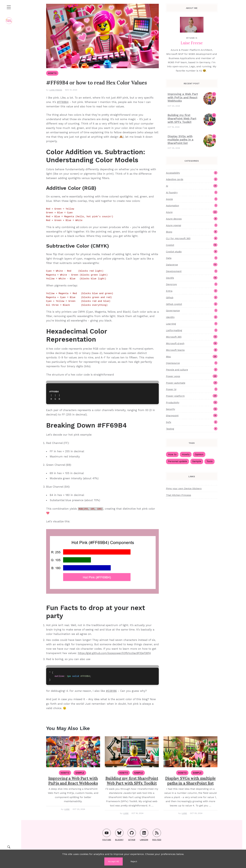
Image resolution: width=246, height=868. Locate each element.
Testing (192, 429)
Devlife (192, 278)
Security (192, 409)
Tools (210, 461)
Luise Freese (56, 90)
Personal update (178, 461)
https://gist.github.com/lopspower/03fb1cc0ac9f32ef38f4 (114, 653)
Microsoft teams (192, 350)
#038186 (111, 691)
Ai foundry (192, 192)
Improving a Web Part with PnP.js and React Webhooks (183, 97)
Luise (67, 809)
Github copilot (192, 304)
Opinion (199, 454)
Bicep (192, 232)
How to (172, 454)
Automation (192, 205)
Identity (192, 317)
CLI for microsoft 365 (192, 238)
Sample (197, 461)
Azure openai (192, 225)
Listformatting (192, 330)
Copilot (192, 245)
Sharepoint (192, 415)
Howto (186, 454)
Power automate (192, 383)
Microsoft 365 (192, 337)
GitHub (132, 835)
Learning (192, 324)
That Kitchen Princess (179, 495)
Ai (192, 186)
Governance (192, 310)
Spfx (192, 422)
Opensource (192, 363)
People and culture (192, 370)
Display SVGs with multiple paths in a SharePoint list (180, 140)
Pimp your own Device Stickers (184, 489)
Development (192, 271)
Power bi (192, 389)
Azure (192, 212)
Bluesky (119, 835)
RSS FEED (157, 835)
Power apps (192, 376)
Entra (192, 291)
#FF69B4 (63, 102)
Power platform (192, 396)
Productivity (192, 402)
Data (192, 258)
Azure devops (192, 219)
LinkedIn (144, 835)
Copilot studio (192, 252)
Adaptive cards (192, 179)
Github (192, 297)
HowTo (52, 73)
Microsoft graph (192, 343)
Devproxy (192, 284)
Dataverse (192, 265)
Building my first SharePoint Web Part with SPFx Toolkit (182, 118)
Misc (192, 357)
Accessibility (192, 173)
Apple (192, 199)
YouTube (107, 835)
